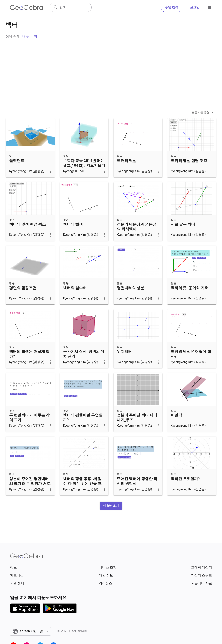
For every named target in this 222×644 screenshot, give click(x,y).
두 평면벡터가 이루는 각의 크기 (29, 428)
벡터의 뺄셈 (73, 235)
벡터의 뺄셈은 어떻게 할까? (29, 364)
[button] (111, 516)
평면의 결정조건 (23, 298)
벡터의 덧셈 (127, 171)
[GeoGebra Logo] (26, 8)
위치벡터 (124, 362)
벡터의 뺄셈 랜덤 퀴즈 (189, 171)
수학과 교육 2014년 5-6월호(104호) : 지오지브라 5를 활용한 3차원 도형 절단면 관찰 (84, 178)
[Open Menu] (209, 8)
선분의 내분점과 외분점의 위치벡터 (137, 237)
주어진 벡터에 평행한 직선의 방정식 (137, 492)
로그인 (195, 7)
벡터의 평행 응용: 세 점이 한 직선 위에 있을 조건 (82, 494)
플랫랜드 (17, 171)
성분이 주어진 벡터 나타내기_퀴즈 (137, 428)
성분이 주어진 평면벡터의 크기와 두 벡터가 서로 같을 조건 (30, 494)
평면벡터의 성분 (130, 298)
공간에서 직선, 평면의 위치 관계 (84, 364)
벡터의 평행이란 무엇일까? (83, 428)
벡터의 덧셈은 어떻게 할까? (191, 364)
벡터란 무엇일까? (185, 489)
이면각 (176, 425)
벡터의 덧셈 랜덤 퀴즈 (27, 235)
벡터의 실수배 (75, 298)
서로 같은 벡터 (183, 235)
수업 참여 (172, 7)
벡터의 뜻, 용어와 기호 (190, 298)
